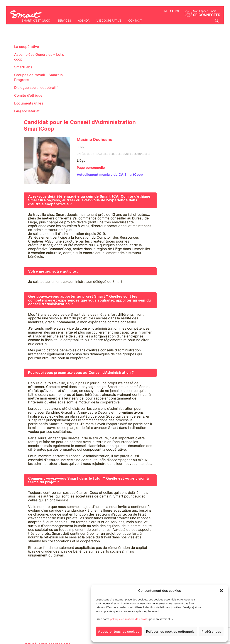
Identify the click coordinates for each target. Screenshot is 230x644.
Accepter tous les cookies (119, 632)
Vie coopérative (109, 21)
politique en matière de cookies (129, 619)
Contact (135, 21)
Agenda (84, 21)
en (177, 11)
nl (166, 11)
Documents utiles (29, 103)
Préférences (211, 632)
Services (64, 21)
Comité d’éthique (28, 95)
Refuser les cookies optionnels (170, 632)
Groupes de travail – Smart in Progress (38, 77)
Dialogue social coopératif (36, 88)
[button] (221, 591)
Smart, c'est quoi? (36, 21)
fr (172, 11)
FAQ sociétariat (27, 111)
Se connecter (207, 15)
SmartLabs (23, 67)
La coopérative (27, 47)
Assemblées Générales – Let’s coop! (39, 57)
